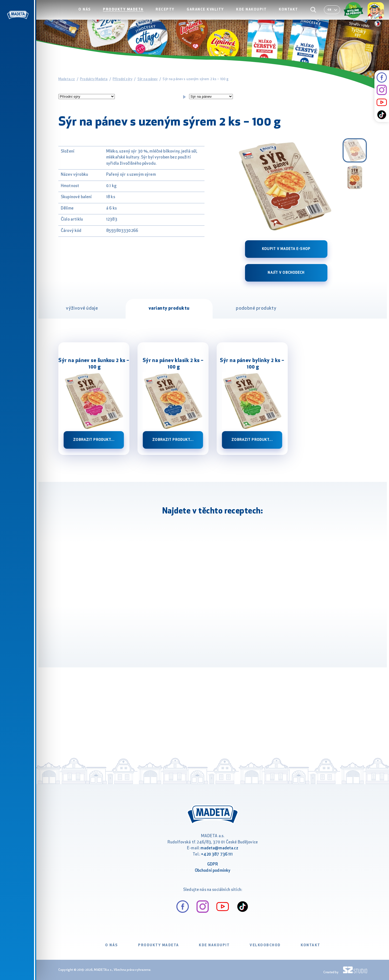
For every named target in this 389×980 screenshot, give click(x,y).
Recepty (171, 15)
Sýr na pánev (148, 79)
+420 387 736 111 (217, 855)
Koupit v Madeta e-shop (286, 249)
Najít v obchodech (286, 273)
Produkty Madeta (130, 15)
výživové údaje (82, 308)
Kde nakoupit (254, 15)
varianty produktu (169, 308)
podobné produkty (256, 308)
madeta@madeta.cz (219, 848)
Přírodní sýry (123, 79)
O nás (93, 15)
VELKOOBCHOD (265, 945)
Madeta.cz (67, 79)
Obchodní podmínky (213, 871)
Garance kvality (210, 15)
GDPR (213, 865)
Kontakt (290, 15)
